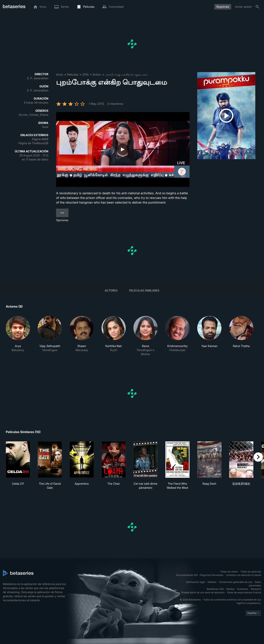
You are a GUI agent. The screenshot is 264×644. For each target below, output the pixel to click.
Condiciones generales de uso (236, 582)
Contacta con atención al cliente (243, 575)
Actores (111, 290)
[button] (18, 336)
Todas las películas (251, 572)
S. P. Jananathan (38, 78)
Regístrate (223, 7)
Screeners (243, 589)
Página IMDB (40, 139)
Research (256, 589)
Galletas (212, 582)
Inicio (59, 75)
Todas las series (229, 572)
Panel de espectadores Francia (244, 592)
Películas (73, 75)
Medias (230, 589)
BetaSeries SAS (215, 589)
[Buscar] (257, 7)
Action (97, 75)
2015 (85, 75)
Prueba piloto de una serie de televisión (203, 592)
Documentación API (187, 575)
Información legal (195, 582)
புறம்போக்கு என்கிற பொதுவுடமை (126, 75)
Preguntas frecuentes (212, 575)
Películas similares (144, 290)
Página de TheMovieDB (33, 143)
